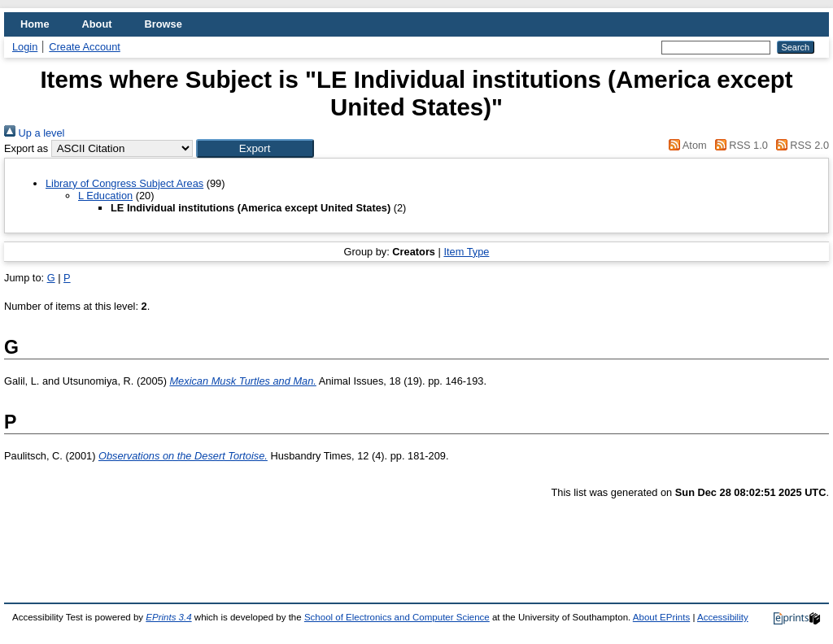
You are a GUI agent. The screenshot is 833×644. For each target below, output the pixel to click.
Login (25, 47)
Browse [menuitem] (164, 24)
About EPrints (661, 617)
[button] (255, 148)
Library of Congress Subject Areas (124, 183)
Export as (26, 148)
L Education (105, 196)
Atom (685, 145)
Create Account (85, 47)
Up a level (34, 133)
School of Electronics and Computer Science (397, 617)
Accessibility (723, 617)
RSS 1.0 (739, 145)
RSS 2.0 (800, 145)
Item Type (466, 252)
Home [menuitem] (35, 24)
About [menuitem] (97, 24)
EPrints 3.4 (168, 617)
